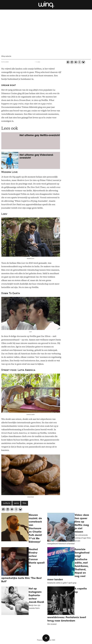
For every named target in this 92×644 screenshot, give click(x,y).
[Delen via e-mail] (76, 62)
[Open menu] (46, 638)
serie (16, 503)
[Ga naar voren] (46, 5)
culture (7, 503)
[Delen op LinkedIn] (72, 62)
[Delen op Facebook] (68, 62)
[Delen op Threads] (80, 62)
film (24, 503)
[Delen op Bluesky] (83, 62)
